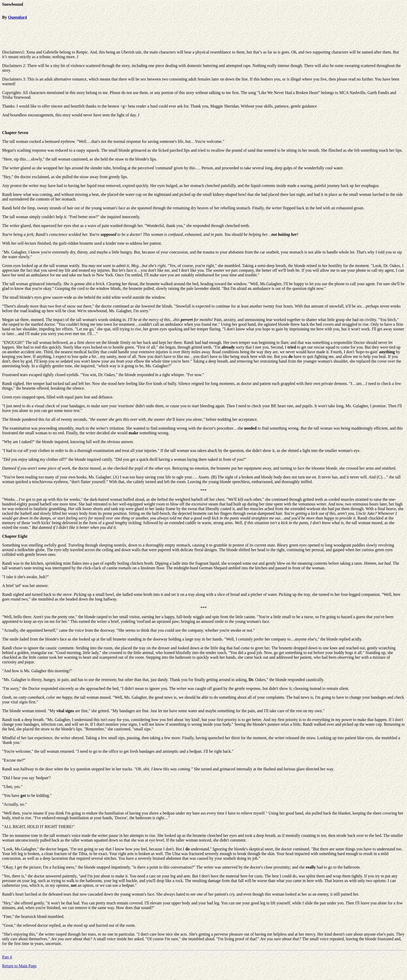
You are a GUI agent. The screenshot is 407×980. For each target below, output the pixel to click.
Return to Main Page (19, 966)
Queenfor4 (18, 17)
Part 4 (7, 957)
